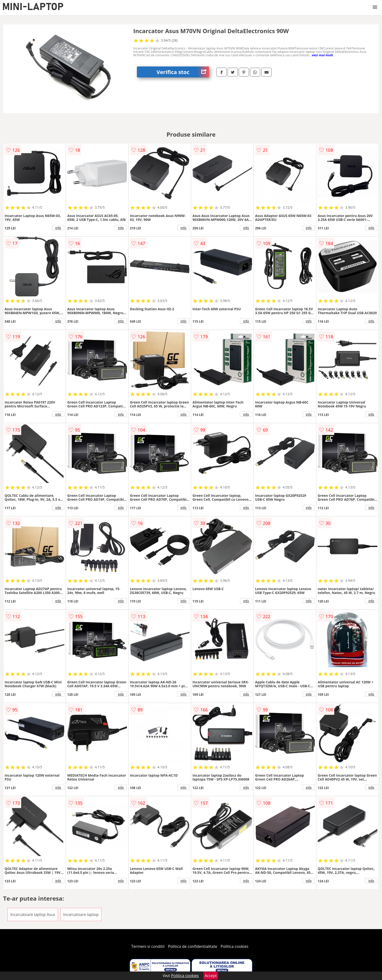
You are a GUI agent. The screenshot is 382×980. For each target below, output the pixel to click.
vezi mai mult (323, 55)
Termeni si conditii (148, 946)
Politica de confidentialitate (193, 946)
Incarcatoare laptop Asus (33, 914)
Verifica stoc (183, 72)
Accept (211, 976)
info (58, 228)
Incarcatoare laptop (81, 914)
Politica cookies (235, 946)
